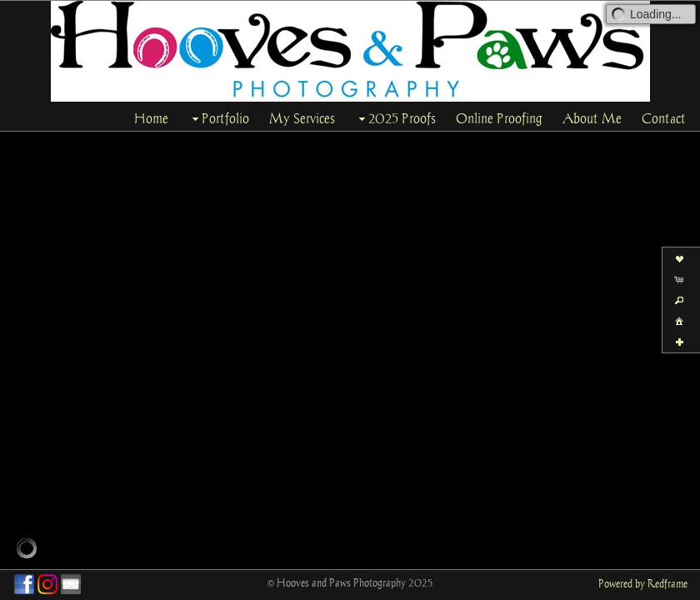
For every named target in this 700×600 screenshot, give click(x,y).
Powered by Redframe (643, 583)
